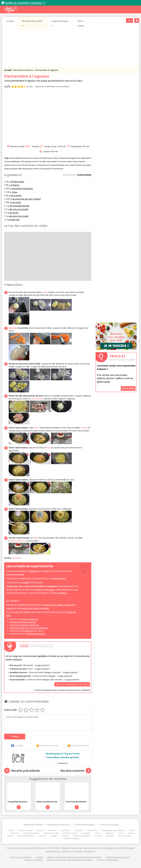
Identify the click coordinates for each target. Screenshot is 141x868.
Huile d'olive (73, 162)
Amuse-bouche (25, 830)
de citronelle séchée (19, 206)
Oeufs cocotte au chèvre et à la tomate (55, 802)
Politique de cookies (34, 860)
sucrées (98, 836)
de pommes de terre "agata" (27, 199)
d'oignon (15, 185)
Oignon (7, 165)
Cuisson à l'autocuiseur (43, 158)
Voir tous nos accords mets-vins (72, 684)
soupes (38, 590)
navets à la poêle (53, 605)
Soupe (53, 165)
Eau (65, 162)
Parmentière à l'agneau (47, 70)
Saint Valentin (15, 158)
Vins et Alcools (124, 836)
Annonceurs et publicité (21, 857)
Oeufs (121, 833)
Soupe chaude (11, 169)
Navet (82, 162)
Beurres (40, 830)
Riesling (63, 593)
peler (45, 292)
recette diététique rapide (23, 622)
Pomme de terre (29, 165)
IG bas (98, 833)
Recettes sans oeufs (66, 165)
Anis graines (46, 169)
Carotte (42, 162)
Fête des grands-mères (29, 169)
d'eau (15, 192)
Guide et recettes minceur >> (25, 3)
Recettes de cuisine (32, 23)
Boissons (52, 830)
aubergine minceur (36, 634)
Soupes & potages (68, 158)
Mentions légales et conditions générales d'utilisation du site (74, 857)
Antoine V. (17, 558)
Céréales (65, 830)
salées (54, 836)
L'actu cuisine (81, 23)
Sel (22, 162)
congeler (25, 582)
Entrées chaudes (83, 165)
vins (15, 586)
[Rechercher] (129, 20)
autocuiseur (37, 399)
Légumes (109, 833)
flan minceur (27, 631)
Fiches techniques (85, 825)
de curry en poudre (19, 209)
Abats (11, 830)
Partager (17, 746)
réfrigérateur (59, 578)
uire (36, 538)
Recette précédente (22, 771)
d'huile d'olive (18, 182)
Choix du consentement (107, 860)
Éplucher (13, 328)
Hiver (56, 158)
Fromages (86, 833)
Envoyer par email (78, 746)
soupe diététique (30, 619)
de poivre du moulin (19, 216)
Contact (39, 857)
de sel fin (14, 213)
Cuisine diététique (12, 162)
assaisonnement (18, 541)
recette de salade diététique (24, 625)
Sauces (65, 836)
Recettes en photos (24, 70)
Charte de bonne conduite (118, 857)
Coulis (132, 830)
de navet (16, 202)
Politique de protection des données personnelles (70, 860)
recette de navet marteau (35, 608)
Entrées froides (70, 833)
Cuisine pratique (60, 23)
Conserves (92, 830)
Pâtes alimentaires (25, 836)
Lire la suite (128, 388)
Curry (60, 162)
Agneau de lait (31, 162)
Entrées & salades (31, 833)
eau (48, 448)
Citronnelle (51, 162)
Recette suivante (76, 771)
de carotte (16, 196)
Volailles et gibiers (71, 838)
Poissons (42, 836)
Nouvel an (27, 158)
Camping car (43, 165)
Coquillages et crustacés (113, 830)
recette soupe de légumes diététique (29, 628)
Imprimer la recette (48, 746)
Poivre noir (16, 165)
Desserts (15, 833)
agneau (33, 571)
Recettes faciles (33, 825)
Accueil (10, 21)
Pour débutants (84, 158)
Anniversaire (58, 169)
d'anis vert (15, 220)
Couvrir (84, 428)
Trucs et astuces (109, 825)
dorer (37, 428)
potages (50, 590)
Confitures (78, 830)
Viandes (110, 836)
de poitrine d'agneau (22, 189)
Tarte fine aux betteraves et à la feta (83, 802)
